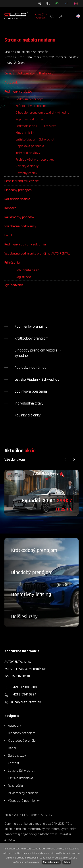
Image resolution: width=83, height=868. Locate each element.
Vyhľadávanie (14, 285)
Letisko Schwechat (21, 771)
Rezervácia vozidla (17, 199)
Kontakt (10, 208)
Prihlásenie (12, 263)
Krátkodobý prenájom (31, 106)
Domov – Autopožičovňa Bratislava (29, 73)
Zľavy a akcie (25, 133)
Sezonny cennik (26, 173)
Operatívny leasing (31, 594)
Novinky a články (27, 166)
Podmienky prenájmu (30, 99)
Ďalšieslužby (24, 617)
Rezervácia (15, 786)
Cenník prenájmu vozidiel (22, 181)
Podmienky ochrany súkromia (25, 244)
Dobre (67, 862)
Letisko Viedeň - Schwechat (35, 140)
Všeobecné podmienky (20, 226)
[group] (41, 493)
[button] (65, 460)
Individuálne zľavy (28, 153)
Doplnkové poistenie (30, 146)
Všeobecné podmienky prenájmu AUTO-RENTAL (37, 254)
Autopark (11, 83)
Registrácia (23, 277)
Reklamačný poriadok (19, 217)
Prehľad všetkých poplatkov (35, 160)
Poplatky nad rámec (30, 119)
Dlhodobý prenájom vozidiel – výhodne (42, 113)
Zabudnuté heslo (27, 270)
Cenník (13, 748)
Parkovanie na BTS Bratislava (36, 126)
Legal (8, 235)
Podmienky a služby (18, 92)
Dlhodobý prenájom (18, 190)
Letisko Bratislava (20, 778)
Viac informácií (51, 862)
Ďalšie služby (17, 756)
